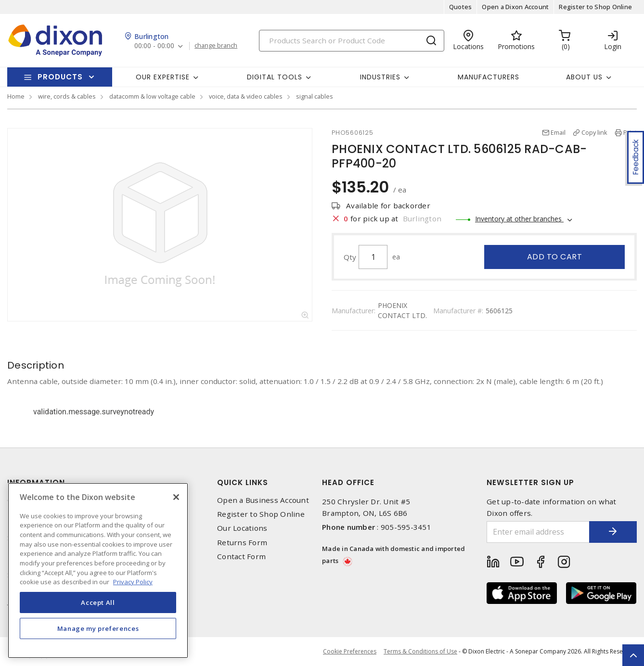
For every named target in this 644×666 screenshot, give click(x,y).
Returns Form (242, 543)
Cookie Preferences (350, 652)
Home (16, 96)
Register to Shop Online (595, 7)
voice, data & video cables (246, 96)
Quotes (461, 7)
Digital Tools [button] (275, 77)
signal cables (315, 96)
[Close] (176, 497)
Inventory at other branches (519, 219)
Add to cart (555, 257)
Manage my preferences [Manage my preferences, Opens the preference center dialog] (98, 628)
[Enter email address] (538, 532)
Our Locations (242, 528)
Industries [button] (380, 77)
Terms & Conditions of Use (420, 651)
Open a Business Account (263, 500)
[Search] (352, 41)
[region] (98, 570)
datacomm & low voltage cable (152, 96)
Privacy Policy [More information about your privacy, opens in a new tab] (133, 582)
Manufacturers (489, 77)
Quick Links (243, 482)
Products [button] (60, 77)
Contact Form (241, 557)
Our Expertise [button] (163, 77)
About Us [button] (584, 77)
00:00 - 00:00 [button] (154, 46)
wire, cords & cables (67, 96)
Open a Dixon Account (515, 7)
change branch (216, 46)
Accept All (98, 602)
